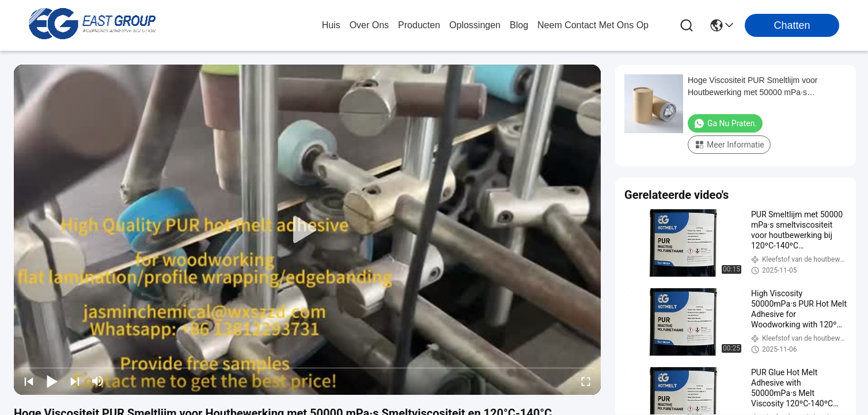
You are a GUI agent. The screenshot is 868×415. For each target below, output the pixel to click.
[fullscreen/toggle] (586, 381)
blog (519, 25)
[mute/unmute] (98, 381)
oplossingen (475, 25)
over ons (369, 25)
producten (419, 25)
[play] (308, 230)
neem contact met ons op (593, 25)
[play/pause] (52, 381)
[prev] (29, 381)
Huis (331, 25)
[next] (75, 381)
